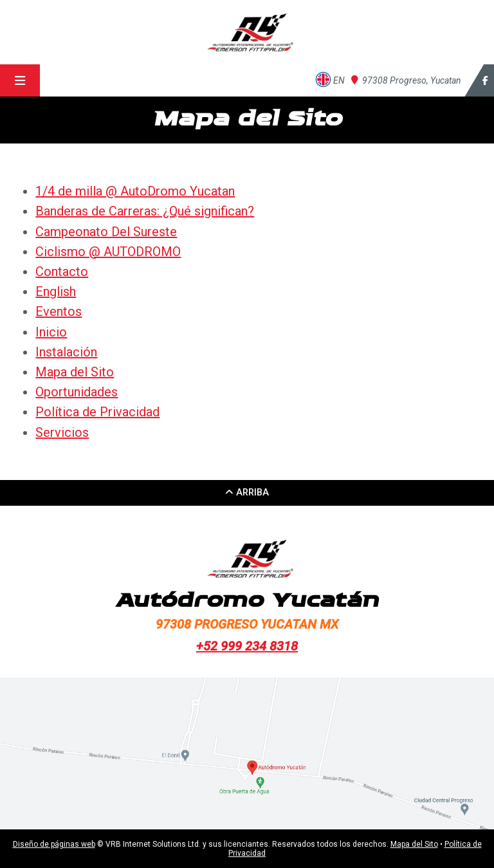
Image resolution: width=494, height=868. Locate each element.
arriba (247, 493)
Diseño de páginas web (54, 844)
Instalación (66, 352)
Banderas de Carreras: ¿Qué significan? (145, 211)
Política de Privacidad (97, 412)
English (56, 291)
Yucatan (406, 80)
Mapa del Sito (75, 372)
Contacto (62, 272)
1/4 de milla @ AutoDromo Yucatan (135, 191)
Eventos (59, 311)
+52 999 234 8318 (247, 646)
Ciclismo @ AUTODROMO (108, 252)
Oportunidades (77, 392)
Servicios (62, 432)
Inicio (51, 332)
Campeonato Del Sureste (106, 232)
